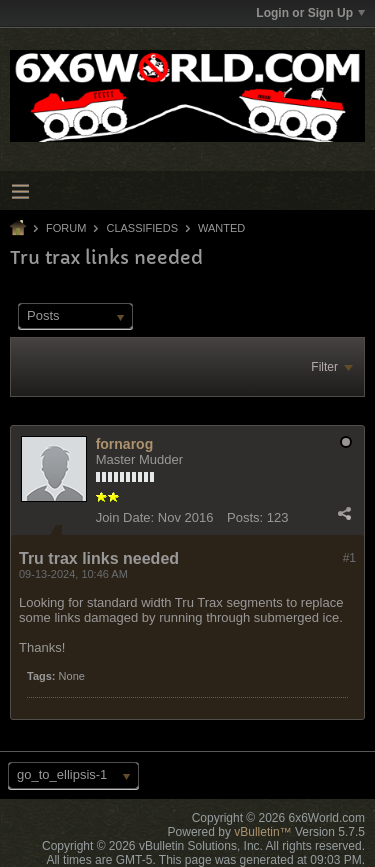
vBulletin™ (262, 832)
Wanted (221, 228)
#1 (349, 558)
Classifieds (142, 228)
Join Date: (125, 517)
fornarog (125, 444)
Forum (66, 228)
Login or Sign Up (310, 13)
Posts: (245, 517)
